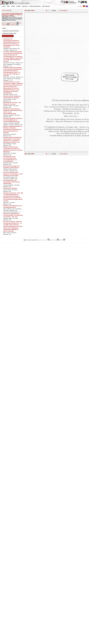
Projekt (13, 6)
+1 (60, 11)
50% (26, 11)
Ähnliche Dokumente (8, 36)
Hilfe (8, 6)
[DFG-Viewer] (13, 23)
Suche (4, 6)
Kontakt (18, 6)
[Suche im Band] (6, 23)
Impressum (25, 6)
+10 (64, 11)
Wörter (4, 28)
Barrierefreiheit (46, 6)
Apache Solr (54, 240)
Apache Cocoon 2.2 (43, 240)
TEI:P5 (62, 240)
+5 (62, 11)
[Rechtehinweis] (13, 25)
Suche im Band (6, 10)
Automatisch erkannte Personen (11, 31)
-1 (52, 11)
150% (33, 11)
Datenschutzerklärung (35, 6)
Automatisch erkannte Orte (9, 33)
